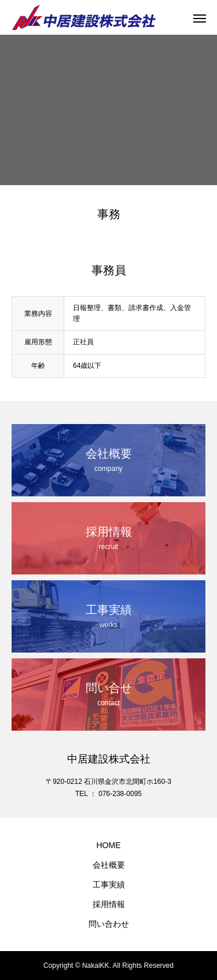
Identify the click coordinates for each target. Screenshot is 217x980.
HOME (109, 845)
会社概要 (109, 865)
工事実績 (109, 885)
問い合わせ (109, 924)
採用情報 (109, 904)
